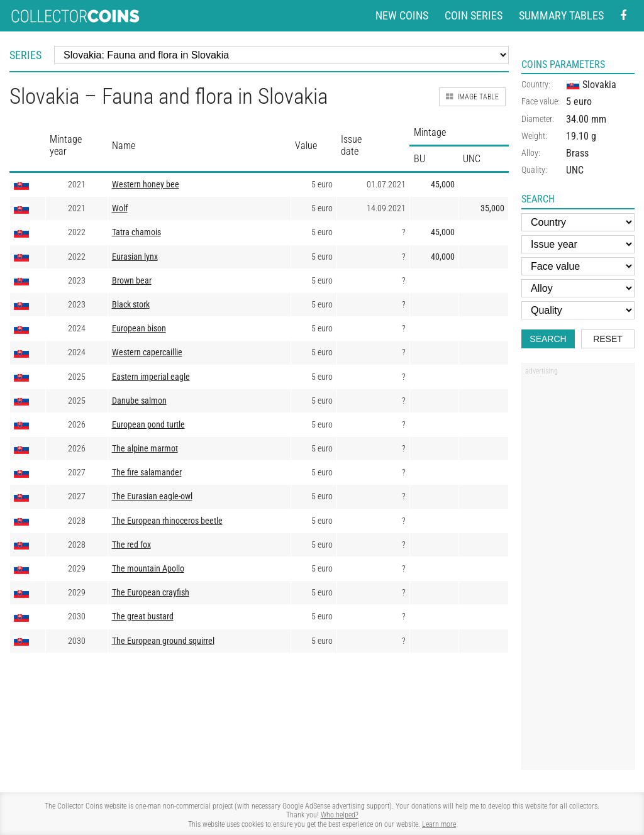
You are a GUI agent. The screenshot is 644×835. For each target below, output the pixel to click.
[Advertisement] (578, 570)
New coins (402, 15)
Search (548, 339)
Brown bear (132, 281)
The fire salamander (147, 473)
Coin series (474, 15)
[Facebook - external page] (623, 16)
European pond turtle (148, 425)
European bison (139, 329)
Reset (608, 339)
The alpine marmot (145, 449)
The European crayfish (151, 593)
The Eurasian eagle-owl (152, 496)
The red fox (131, 545)
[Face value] (578, 266)
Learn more (439, 824)
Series (25, 55)
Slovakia (591, 85)
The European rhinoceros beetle (167, 521)
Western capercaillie (147, 352)
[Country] (578, 222)
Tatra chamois (136, 232)
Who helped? (340, 815)
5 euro (579, 102)
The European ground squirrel (163, 641)
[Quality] (578, 310)
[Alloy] (578, 288)
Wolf (120, 208)
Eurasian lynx (135, 257)
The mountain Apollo (148, 569)
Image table (472, 97)
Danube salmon (139, 401)
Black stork (131, 305)
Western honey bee (146, 185)
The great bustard (143, 617)
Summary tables (561, 15)
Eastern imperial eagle (151, 377)
